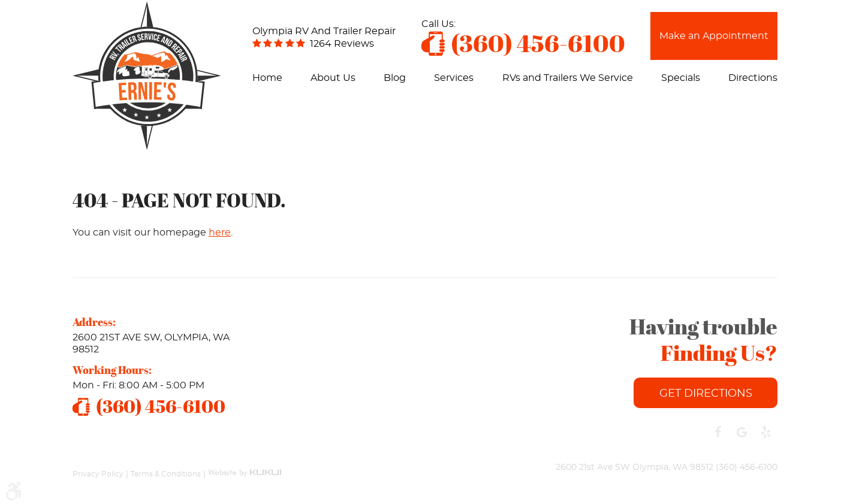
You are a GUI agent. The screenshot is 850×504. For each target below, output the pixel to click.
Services (454, 78)
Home (267, 78)
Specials (681, 78)
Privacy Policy (98, 473)
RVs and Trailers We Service (568, 78)
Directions (753, 78)
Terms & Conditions (166, 473)
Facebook (718, 432)
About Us (333, 78)
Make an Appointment (714, 36)
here (220, 233)
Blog (395, 78)
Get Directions (706, 394)
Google (742, 432)
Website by (245, 468)
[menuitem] (267, 78)
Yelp (765, 432)
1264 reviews (342, 44)
